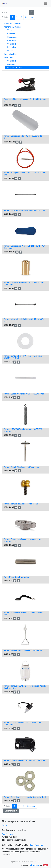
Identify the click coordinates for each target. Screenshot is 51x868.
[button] (16, 105)
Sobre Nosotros (36, 845)
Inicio (4, 825)
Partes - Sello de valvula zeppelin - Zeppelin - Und (25, 797)
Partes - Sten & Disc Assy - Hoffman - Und (21, 467)
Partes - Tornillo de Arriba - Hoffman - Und (22, 504)
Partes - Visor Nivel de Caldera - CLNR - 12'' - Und (24, 210)
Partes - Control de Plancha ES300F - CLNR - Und (25, 760)
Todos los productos (13, 23)
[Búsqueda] (32, 12)
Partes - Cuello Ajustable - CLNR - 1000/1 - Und (24, 394)
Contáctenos (7, 834)
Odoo (46, 865)
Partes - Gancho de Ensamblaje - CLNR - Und (23, 650)
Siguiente (29, 17)
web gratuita (34, 865)
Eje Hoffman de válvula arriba (16, 577)
